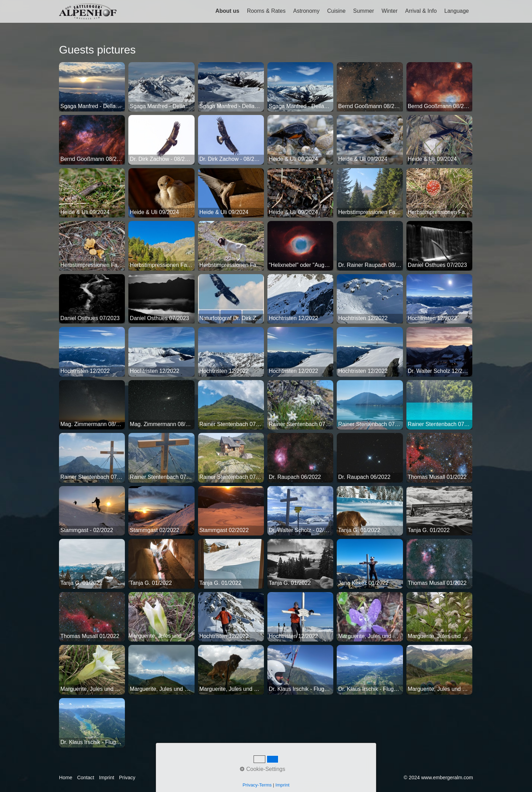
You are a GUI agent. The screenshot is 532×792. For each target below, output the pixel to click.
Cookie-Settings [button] (262, 769)
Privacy (127, 777)
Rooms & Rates (266, 11)
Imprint (107, 777)
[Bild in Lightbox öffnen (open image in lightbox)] (92, 87)
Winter (390, 11)
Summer (364, 11)
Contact (86, 777)
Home (66, 777)
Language (457, 11)
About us (227, 11)
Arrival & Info (421, 11)
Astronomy (306, 11)
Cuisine (336, 11)
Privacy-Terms (257, 785)
